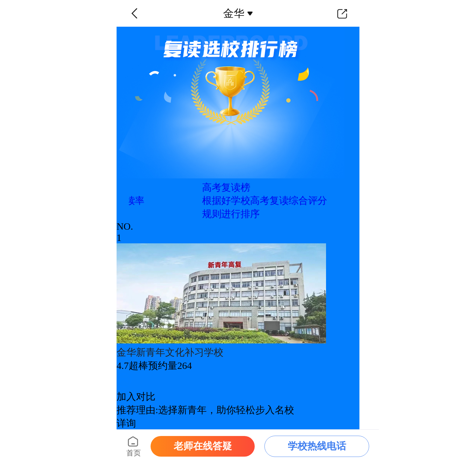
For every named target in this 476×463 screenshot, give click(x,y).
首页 (134, 453)
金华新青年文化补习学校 (170, 352)
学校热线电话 (317, 446)
